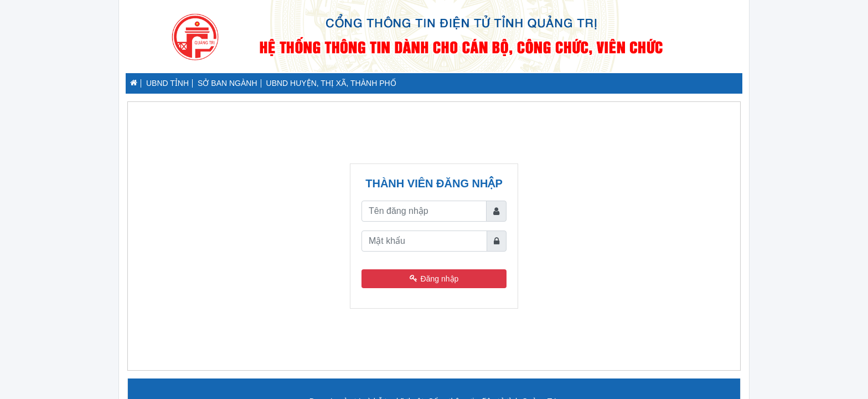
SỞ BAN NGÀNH (227, 83)
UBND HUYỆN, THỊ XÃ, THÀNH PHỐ (331, 83)
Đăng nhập (434, 279)
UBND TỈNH (167, 83)
